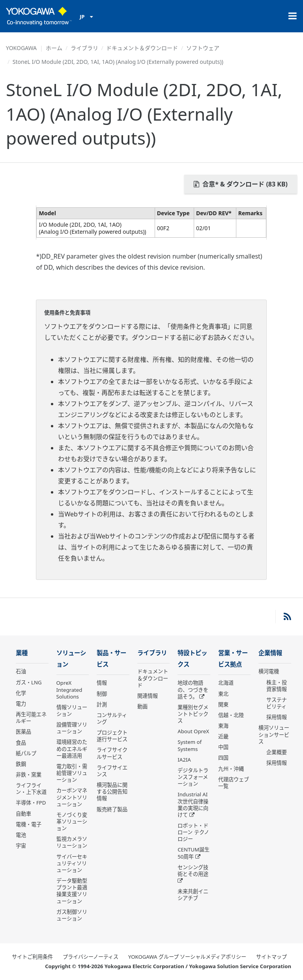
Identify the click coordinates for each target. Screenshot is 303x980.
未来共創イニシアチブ (193, 895)
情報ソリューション (72, 711)
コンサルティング (112, 718)
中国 (223, 747)
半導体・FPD (31, 803)
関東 (223, 704)
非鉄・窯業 (29, 775)
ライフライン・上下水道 (31, 789)
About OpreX (193, 731)
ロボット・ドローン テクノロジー (193, 832)
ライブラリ (84, 48)
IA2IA (184, 760)
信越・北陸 (231, 715)
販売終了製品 (112, 809)
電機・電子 (29, 824)
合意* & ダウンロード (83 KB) (241, 184)
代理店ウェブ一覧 (234, 783)
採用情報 (277, 717)
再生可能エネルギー (31, 718)
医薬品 (23, 732)
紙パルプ (26, 753)
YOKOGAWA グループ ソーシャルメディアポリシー (187, 957)
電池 (21, 835)
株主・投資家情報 (277, 686)
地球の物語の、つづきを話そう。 (193, 689)
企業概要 (277, 752)
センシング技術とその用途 (193, 871)
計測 (102, 704)
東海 (223, 726)
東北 (223, 694)
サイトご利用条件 (32, 957)
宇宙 (21, 846)
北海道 (226, 683)
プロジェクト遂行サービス (112, 736)
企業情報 (270, 653)
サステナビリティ (277, 703)
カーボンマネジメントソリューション (72, 797)
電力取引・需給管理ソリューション (72, 773)
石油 (21, 671)
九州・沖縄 (231, 769)
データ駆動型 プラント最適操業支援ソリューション (72, 891)
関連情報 (148, 696)
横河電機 (269, 671)
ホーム (54, 48)
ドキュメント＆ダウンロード (142, 48)
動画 (142, 706)
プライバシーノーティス (91, 957)
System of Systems (190, 745)
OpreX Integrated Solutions (69, 689)
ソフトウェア (203, 48)
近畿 (223, 736)
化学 (21, 693)
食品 (21, 743)
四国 (223, 758)
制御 (102, 694)
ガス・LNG (29, 682)
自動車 (23, 814)
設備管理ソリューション (72, 728)
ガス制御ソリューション (72, 915)
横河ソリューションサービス (274, 734)
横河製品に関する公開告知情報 (112, 792)
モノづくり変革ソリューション (72, 822)
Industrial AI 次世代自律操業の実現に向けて (193, 804)
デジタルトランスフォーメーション (193, 777)
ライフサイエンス (112, 771)
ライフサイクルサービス (112, 753)
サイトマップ (271, 957)
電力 (21, 704)
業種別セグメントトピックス (193, 714)
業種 (22, 653)
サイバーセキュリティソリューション (72, 863)
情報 (102, 683)
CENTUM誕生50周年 (194, 853)
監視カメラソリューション (72, 842)
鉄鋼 (21, 764)
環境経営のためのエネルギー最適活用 (72, 749)
